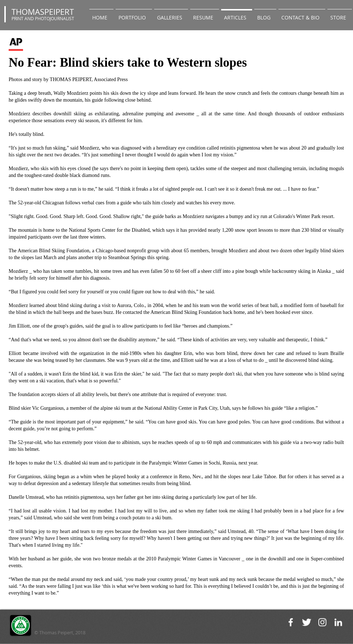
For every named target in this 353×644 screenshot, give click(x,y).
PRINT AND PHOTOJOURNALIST (43, 18)
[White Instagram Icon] (322, 622)
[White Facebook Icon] (291, 622)
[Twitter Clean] (307, 622)
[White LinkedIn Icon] (338, 622)
